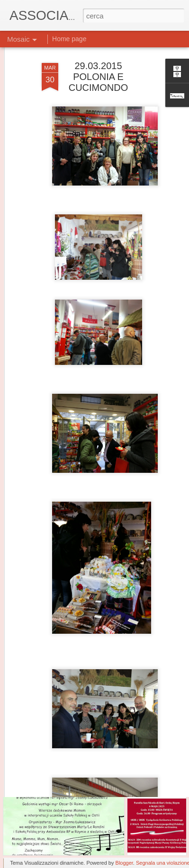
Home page (69, 39)
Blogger (124, 863)
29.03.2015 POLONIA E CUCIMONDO (99, 57)
